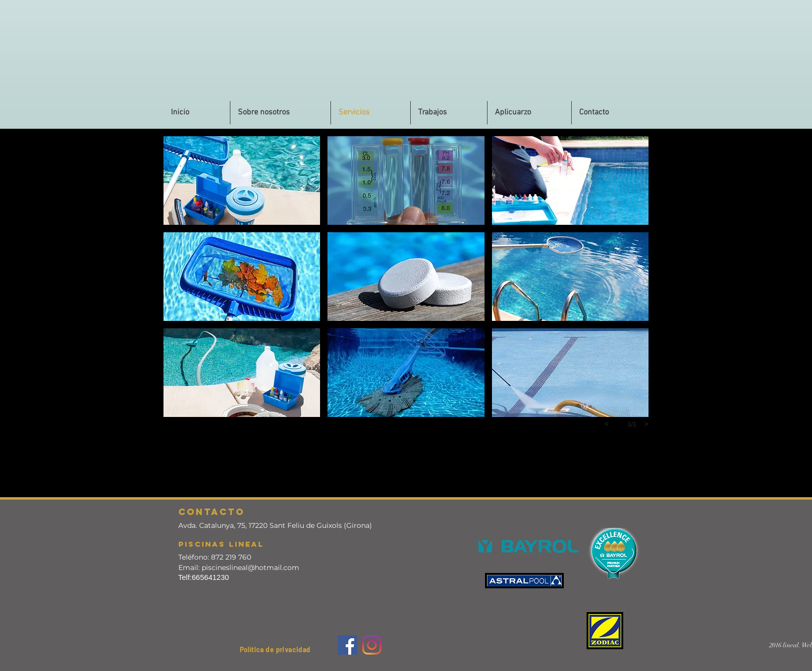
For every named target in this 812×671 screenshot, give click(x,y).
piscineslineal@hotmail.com (250, 568)
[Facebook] (348, 645)
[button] (610, 113)
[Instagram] (372, 645)
